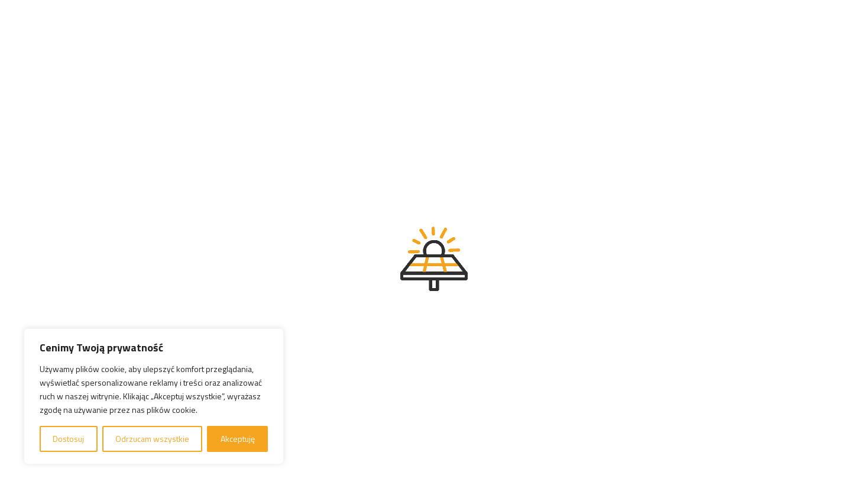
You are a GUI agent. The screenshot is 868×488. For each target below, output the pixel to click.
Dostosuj (68, 439)
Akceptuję (238, 439)
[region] (154, 396)
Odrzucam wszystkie (152, 439)
